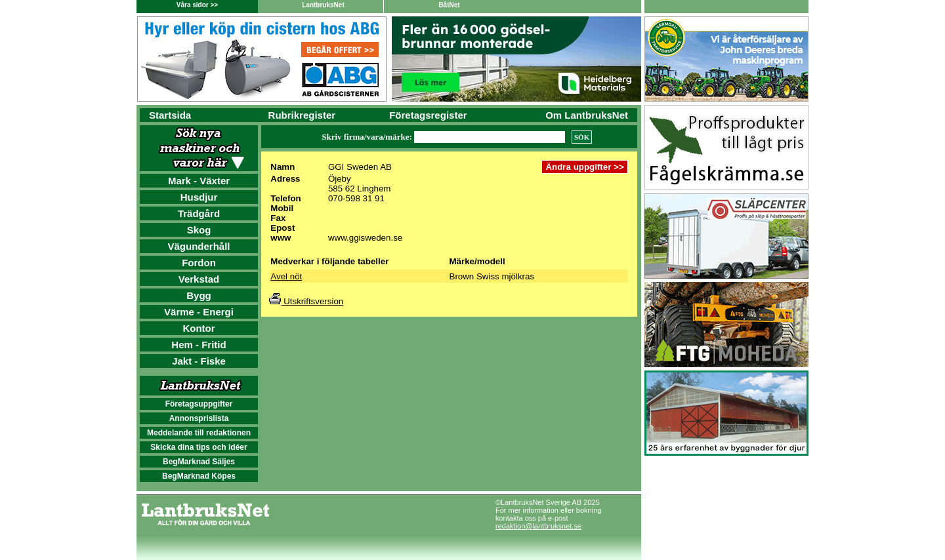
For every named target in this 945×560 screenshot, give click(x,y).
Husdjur (199, 197)
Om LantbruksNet (587, 115)
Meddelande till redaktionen (199, 433)
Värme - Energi (199, 312)
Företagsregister (428, 115)
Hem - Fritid (199, 345)
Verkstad (199, 279)
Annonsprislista (199, 418)
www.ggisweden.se (365, 238)
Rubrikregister (302, 115)
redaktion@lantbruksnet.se (538, 526)
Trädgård (199, 213)
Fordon (199, 263)
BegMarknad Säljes (199, 462)
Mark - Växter (199, 181)
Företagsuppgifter (199, 404)
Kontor (199, 328)
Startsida (170, 115)
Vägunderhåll (199, 246)
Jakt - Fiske (199, 361)
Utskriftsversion (306, 301)
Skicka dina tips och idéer (199, 447)
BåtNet (449, 5)
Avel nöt (286, 276)
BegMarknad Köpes (199, 476)
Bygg (199, 295)
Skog (199, 230)
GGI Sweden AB (360, 167)
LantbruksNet (323, 5)
